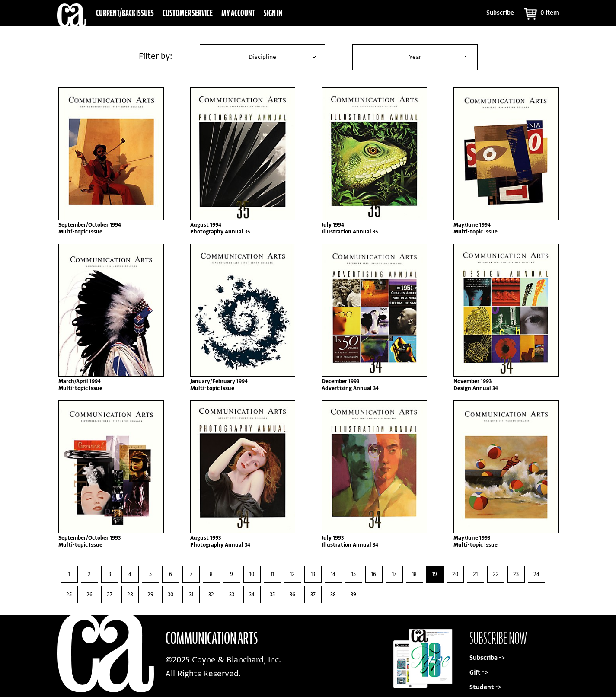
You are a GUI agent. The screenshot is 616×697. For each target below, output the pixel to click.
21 (475, 574)
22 (496, 574)
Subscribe (500, 13)
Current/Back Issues (125, 13)
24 (536, 574)
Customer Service (188, 13)
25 (69, 595)
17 (394, 574)
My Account (238, 13)
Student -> (485, 687)
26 (89, 595)
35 (272, 595)
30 (171, 595)
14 (333, 574)
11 (272, 574)
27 (110, 595)
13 (313, 574)
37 (313, 595)
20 (455, 574)
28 (130, 595)
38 (333, 595)
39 (353, 595)
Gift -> (479, 673)
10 (252, 574)
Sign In (273, 13)
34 (252, 595)
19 (435, 574)
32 (211, 595)
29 (150, 595)
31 (191, 595)
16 (374, 574)
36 (292, 595)
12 (292, 574)
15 (354, 574)
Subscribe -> (487, 658)
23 (516, 574)
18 (414, 574)
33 (232, 595)
